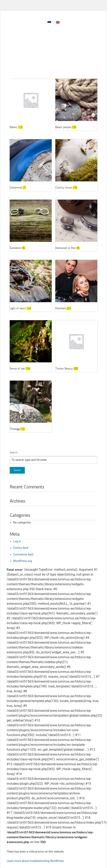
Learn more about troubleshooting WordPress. (36, 861)
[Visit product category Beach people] (76, 105)
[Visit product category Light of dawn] (31, 286)
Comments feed (23, 554)
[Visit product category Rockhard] (76, 286)
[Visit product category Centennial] (31, 165)
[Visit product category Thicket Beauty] (76, 346)
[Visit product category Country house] (76, 165)
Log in (17, 541)
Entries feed (21, 548)
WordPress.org (23, 561)
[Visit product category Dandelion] (31, 226)
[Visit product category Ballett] (31, 105)
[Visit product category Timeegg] (31, 407)
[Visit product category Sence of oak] (31, 346)
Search (14, 452)
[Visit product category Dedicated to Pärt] (76, 226)
